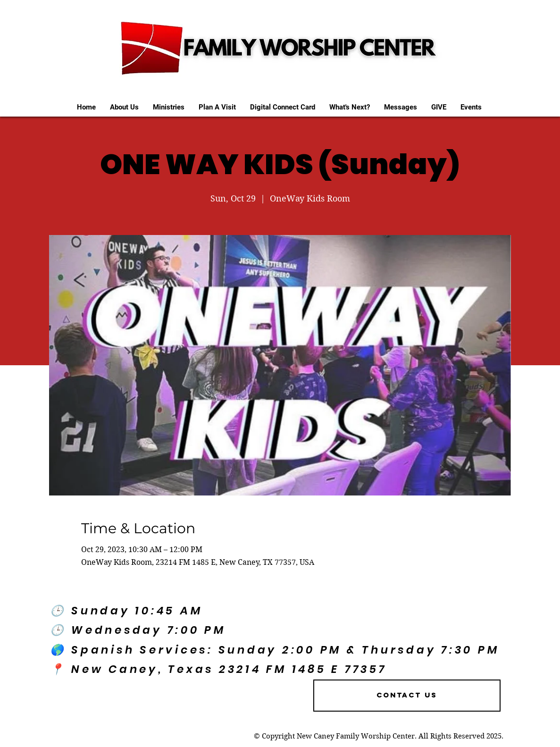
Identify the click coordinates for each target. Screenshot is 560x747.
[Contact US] (407, 696)
